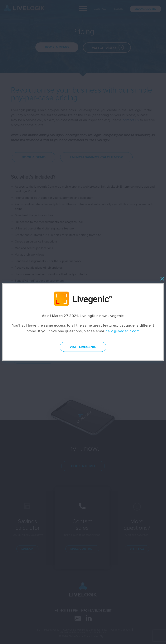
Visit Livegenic (83, 347)
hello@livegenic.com (122, 331)
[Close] (162, 279)
